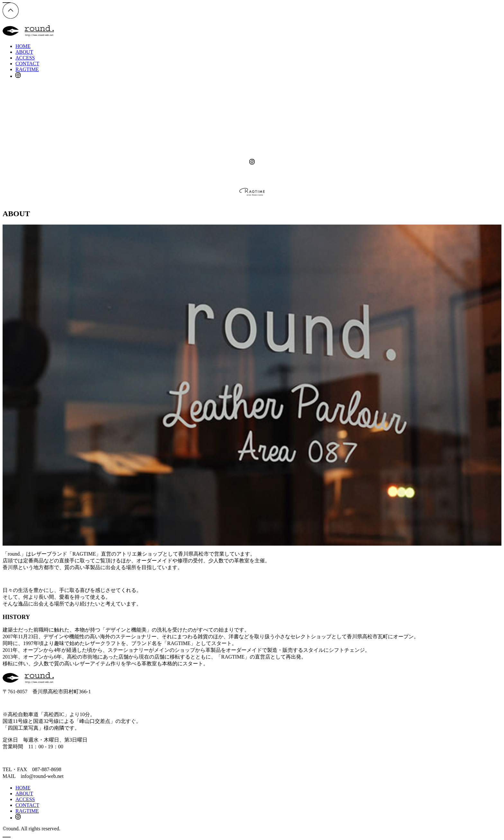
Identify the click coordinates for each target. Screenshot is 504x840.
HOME (23, 46)
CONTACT (27, 64)
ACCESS (25, 58)
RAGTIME (27, 69)
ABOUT (24, 52)
